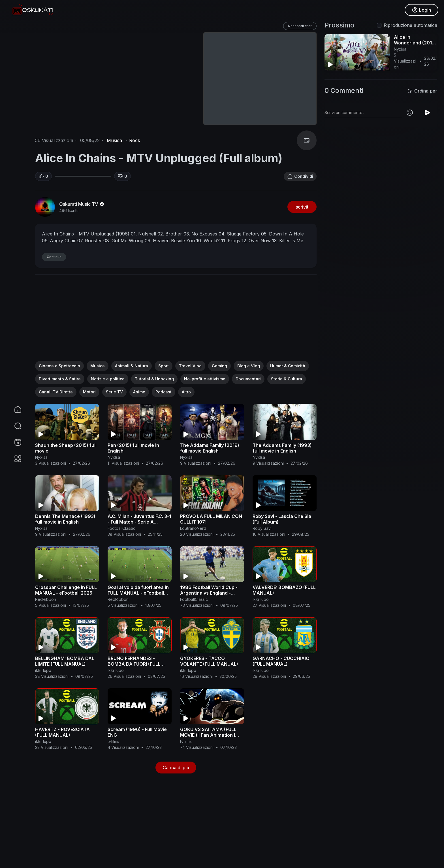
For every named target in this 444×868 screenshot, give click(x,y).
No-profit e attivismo (205, 379)
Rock (135, 140)
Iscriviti (302, 207)
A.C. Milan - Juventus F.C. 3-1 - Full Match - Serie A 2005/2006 (139, 522)
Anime (139, 392)
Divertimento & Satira (60, 379)
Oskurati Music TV (82, 204)
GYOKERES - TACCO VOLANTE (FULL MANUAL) (209, 661)
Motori (89, 392)
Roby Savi (262, 528)
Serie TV (114, 392)
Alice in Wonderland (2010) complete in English (415, 43)
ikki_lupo (261, 599)
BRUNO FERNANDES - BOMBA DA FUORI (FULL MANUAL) (134, 664)
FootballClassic (121, 528)
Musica (114, 140)
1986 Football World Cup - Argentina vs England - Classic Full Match (209, 593)
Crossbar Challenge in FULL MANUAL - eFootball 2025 (66, 590)
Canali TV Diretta (56, 392)
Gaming (219, 366)
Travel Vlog (190, 366)
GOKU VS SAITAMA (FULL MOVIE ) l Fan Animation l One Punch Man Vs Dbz (208, 735)
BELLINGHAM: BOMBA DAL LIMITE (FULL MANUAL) (65, 661)
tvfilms (113, 741)
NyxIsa (41, 457)
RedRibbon (46, 599)
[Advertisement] (176, 321)
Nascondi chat (300, 26)
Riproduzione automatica (410, 25)
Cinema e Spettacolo (59, 366)
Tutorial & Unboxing (154, 379)
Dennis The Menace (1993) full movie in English (65, 519)
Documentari (248, 379)
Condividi (300, 176)
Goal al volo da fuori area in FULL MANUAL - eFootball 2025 (138, 593)
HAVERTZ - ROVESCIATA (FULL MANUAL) (62, 732)
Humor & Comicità (288, 366)
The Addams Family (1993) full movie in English (282, 448)
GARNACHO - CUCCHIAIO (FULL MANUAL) (281, 661)
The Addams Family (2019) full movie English (210, 448)
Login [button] (421, 10)
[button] (14, 426)
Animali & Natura (132, 366)
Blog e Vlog (249, 366)
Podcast (164, 392)
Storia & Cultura (287, 379)
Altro (186, 392)
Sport (164, 366)
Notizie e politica (108, 379)
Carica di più (176, 768)
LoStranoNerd (193, 528)
